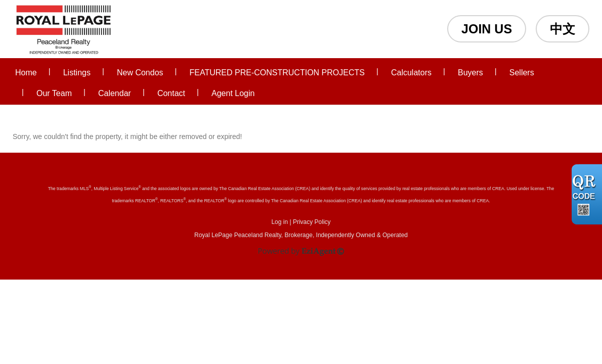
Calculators (411, 73)
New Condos (140, 73)
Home (26, 73)
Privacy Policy (312, 222)
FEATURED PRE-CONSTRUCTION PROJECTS (277, 73)
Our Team (54, 93)
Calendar (115, 93)
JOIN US (487, 29)
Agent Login (233, 93)
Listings (77, 73)
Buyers (470, 73)
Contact (171, 93)
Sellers (522, 73)
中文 (563, 29)
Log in (279, 222)
